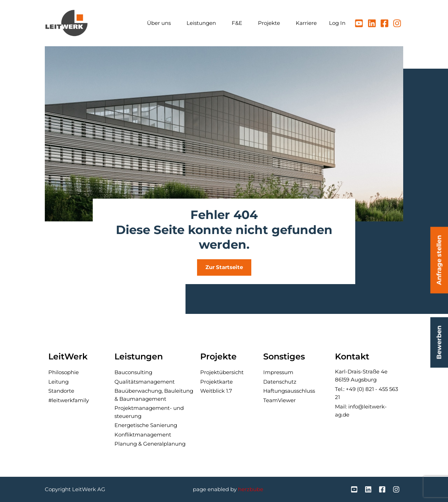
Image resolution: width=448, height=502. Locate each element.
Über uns (161, 23)
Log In (337, 23)
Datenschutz (280, 382)
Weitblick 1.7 (216, 391)
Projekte (271, 23)
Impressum (278, 372)
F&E (239, 23)
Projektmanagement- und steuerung (149, 412)
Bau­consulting (133, 372)
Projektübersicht (222, 372)
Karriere (306, 23)
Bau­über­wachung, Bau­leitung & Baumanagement (154, 395)
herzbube (251, 489)
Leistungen (203, 23)
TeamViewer (279, 400)
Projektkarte (216, 382)
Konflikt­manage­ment (143, 435)
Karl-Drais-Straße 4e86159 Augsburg (361, 376)
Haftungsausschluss (289, 391)
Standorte (61, 391)
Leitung (58, 382)
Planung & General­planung (150, 444)
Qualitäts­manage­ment (145, 382)
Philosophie (64, 372)
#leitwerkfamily (69, 400)
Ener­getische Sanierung (146, 425)
